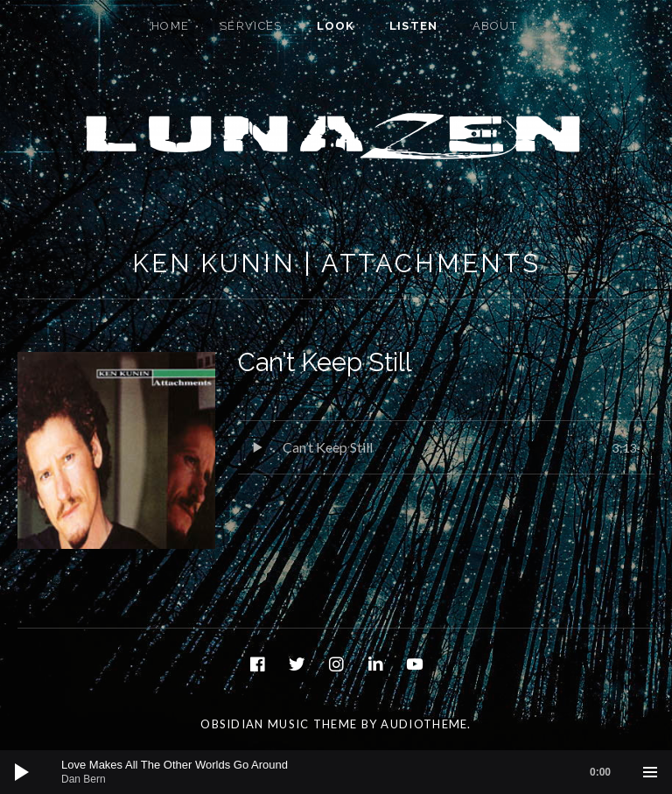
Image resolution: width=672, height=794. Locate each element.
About (495, 26)
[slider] (345, 772)
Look (336, 26)
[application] (336, 772)
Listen (414, 26)
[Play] (22, 772)
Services (251, 26)
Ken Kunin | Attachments (336, 263)
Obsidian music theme (279, 724)
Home (170, 26)
